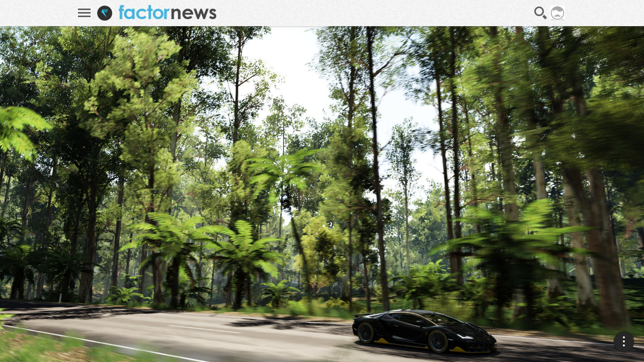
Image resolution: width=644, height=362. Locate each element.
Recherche (541, 13)
